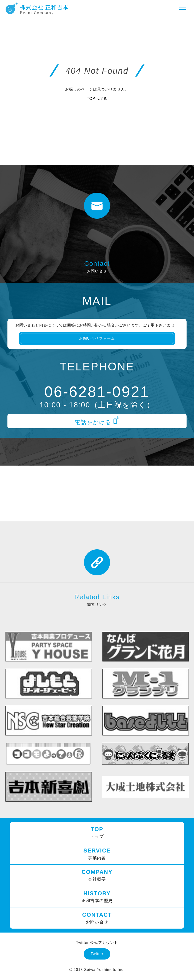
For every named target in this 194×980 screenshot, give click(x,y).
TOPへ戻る (97, 99)
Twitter (97, 954)
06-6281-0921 (97, 392)
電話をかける (97, 422)
